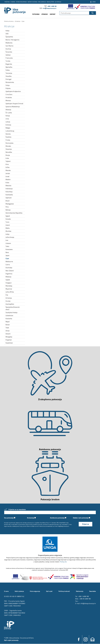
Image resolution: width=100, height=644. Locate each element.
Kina (7, 164)
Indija (7, 234)
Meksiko (8, 186)
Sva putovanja (10, 518)
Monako (8, 146)
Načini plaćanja (32, 2)
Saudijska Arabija (11, 312)
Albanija (8, 110)
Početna (7, 2)
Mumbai (8, 231)
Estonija (8, 125)
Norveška (9, 152)
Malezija (8, 277)
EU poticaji (58, 2)
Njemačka (9, 67)
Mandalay (9, 286)
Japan (7, 255)
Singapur (9, 283)
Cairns (8, 265)
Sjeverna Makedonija (13, 107)
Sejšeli (8, 280)
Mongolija (9, 337)
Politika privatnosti (64, 591)
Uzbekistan (9, 315)
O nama (13, 2)
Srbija (8, 85)
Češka (8, 70)
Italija (7, 31)
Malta (8, 228)
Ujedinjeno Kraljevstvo (13, 91)
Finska (8, 140)
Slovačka (8, 76)
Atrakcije (45, 14)
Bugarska (9, 64)
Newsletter (50, 2)
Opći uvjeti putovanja (11, 640)
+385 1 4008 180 (50, 6)
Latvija (8, 122)
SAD (7, 34)
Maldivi (8, 179)
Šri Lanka (9, 113)
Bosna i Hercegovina (12, 40)
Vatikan (8, 55)
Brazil (8, 201)
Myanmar (9, 289)
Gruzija (8, 301)
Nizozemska (10, 82)
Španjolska (9, 37)
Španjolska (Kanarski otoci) (13, 308)
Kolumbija (9, 192)
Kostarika (9, 319)
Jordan (8, 173)
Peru (7, 207)
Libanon (8, 243)
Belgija (8, 128)
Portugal (8, 79)
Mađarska (9, 43)
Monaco (8, 100)
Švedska (8, 137)
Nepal (8, 322)
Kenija (8, 116)
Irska (7, 158)
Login (93, 2)
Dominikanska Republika (14, 213)
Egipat (8, 216)
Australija (9, 268)
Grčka (7, 167)
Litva (7, 119)
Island (8, 225)
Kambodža (9, 195)
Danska (8, 134)
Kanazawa (9, 249)
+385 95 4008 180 (85, 599)
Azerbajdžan (10, 304)
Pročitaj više (63, 562)
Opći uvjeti (49, 591)
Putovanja (36, 14)
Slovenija (9, 149)
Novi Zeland (10, 271)
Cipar (7, 258)
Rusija (8, 155)
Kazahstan (9, 343)
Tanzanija (9, 73)
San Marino (9, 46)
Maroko (8, 170)
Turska (8, 61)
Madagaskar (10, 204)
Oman (8, 331)
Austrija (8, 49)
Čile (7, 295)
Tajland (8, 161)
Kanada (8, 219)
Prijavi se (85, 524)
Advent (8, 334)
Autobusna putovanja (58, 518)
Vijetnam (9, 198)
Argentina (9, 274)
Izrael (7, 176)
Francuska (9, 58)
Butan (8, 325)
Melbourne (9, 261)
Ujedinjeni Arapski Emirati (14, 103)
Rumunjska (9, 143)
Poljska (8, 88)
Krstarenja (31, 518)
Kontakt (53, 14)
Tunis (7, 222)
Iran (7, 240)
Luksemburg (10, 131)
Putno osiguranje (21, 2)
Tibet (7, 328)
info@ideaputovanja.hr (48, 8)
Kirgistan (9, 340)
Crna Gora (9, 94)
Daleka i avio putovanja (82, 518)
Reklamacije (42, 2)
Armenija (9, 298)
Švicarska (9, 52)
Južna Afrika (10, 292)
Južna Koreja (10, 237)
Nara (7, 252)
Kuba (7, 182)
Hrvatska (9, 97)
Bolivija (8, 210)
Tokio (7, 246)
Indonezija (9, 189)
